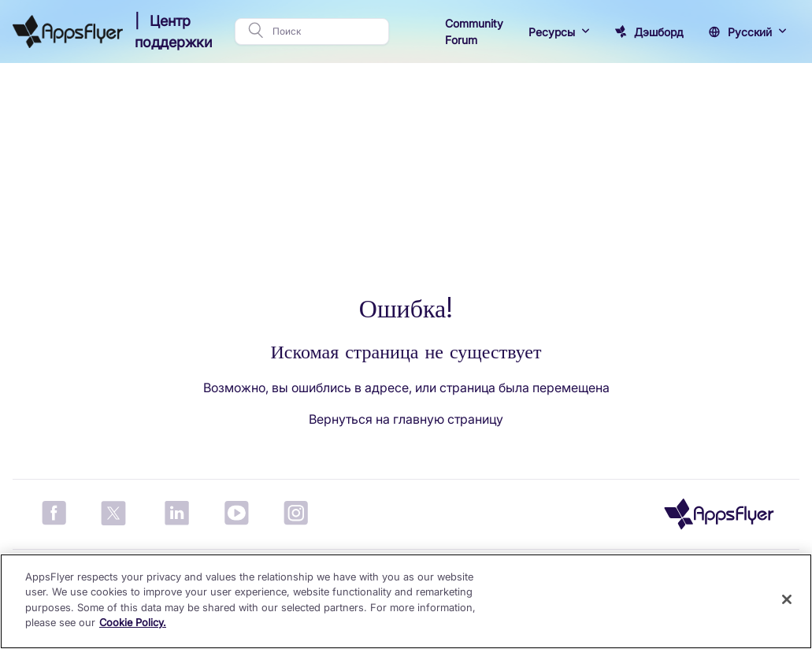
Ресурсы (552, 32)
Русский (750, 32)
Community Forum (474, 32)
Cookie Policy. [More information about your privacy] (133, 622)
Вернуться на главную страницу (406, 419)
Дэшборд (659, 32)
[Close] (787, 599)
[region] (406, 601)
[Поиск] (326, 32)
